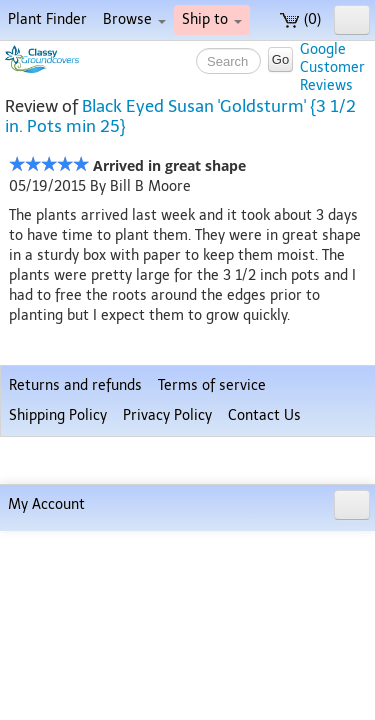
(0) (300, 19)
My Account (46, 693)
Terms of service (212, 621)
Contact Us (264, 651)
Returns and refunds (75, 621)
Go (280, 59)
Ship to (212, 19)
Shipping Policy (58, 651)
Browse (134, 19)
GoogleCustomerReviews (332, 67)
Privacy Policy (167, 651)
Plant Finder (47, 19)
